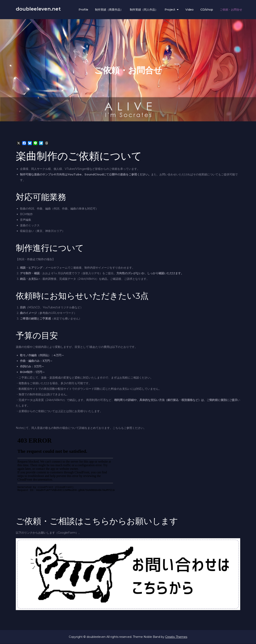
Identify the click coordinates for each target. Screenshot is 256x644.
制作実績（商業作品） (109, 10)
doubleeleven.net (38, 9)
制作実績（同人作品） (144, 10)
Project (170, 10)
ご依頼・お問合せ (231, 10)
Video (189, 10)
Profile (83, 10)
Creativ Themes (176, 637)
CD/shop (207, 10)
